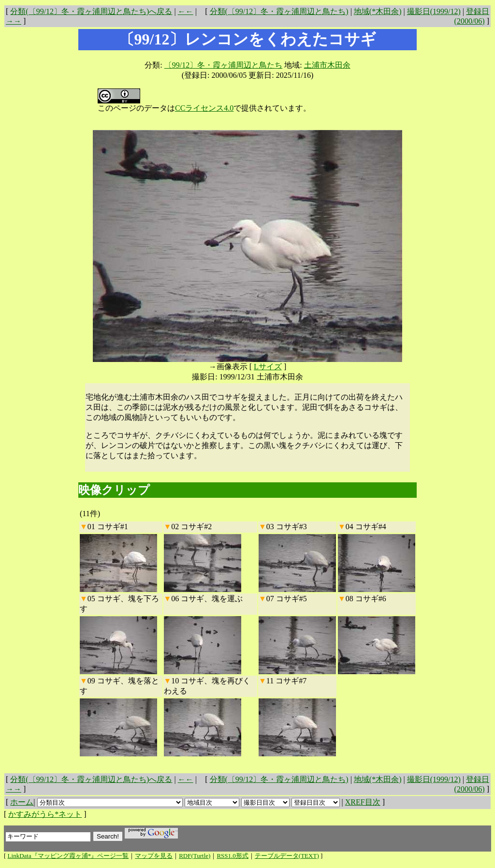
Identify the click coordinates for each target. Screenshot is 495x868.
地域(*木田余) (378, 11)
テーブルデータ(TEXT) (287, 856)
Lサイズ (268, 367)
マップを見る (154, 856)
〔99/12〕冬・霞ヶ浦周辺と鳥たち (223, 65)
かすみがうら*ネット (45, 814)
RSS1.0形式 (232, 856)
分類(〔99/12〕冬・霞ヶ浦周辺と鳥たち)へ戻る (91, 11)
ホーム (22, 802)
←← (186, 11)
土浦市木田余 (327, 65)
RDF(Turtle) (195, 856)
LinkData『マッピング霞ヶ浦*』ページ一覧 (68, 856)
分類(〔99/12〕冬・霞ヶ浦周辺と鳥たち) (279, 11)
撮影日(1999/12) (434, 11)
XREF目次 (363, 802)
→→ (14, 21)
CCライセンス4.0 (204, 108)
